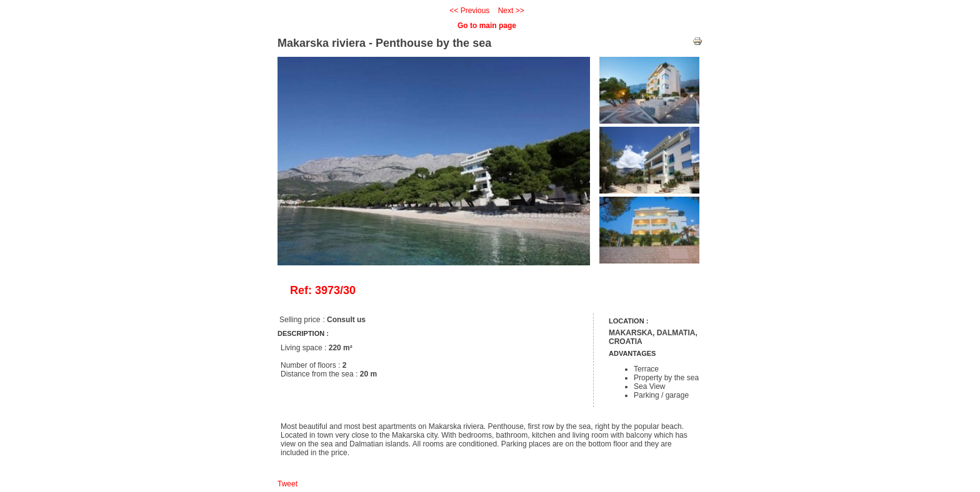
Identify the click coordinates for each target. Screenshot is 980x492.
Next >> (511, 11)
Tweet (287, 484)
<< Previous (469, 11)
